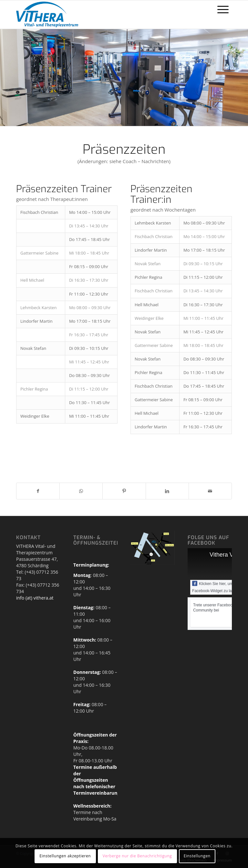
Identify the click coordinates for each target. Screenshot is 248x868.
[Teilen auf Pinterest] (124, 491)
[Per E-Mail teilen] (210, 491)
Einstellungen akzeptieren (65, 856)
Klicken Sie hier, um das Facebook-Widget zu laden (216, 587)
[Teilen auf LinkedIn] (167, 491)
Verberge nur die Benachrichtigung (137, 856)
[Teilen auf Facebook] (38, 491)
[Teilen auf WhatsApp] (81, 491)
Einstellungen (197, 856)
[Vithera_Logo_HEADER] (47, 15)
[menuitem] (223, 9)
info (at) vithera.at (35, 598)
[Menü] (223, 9)
